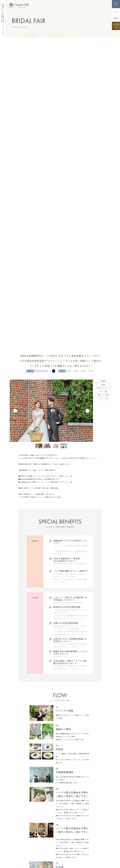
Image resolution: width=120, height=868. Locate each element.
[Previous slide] (15, 411)
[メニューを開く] (116, 4)
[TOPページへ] (19, 5)
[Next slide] (87, 411)
